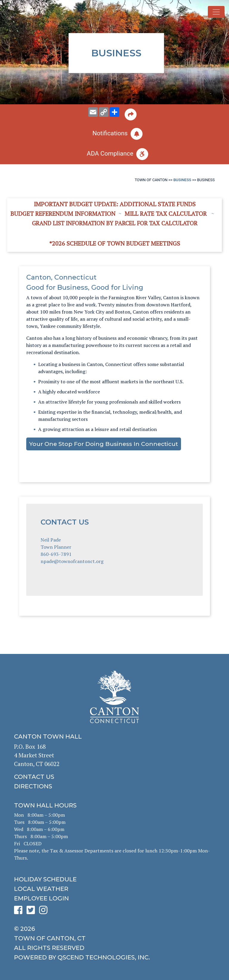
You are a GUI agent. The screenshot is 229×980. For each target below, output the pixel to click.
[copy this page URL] (104, 112)
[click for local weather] (114, 889)
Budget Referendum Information (63, 214)
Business (182, 180)
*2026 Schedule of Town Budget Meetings (115, 243)
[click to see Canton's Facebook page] (20, 912)
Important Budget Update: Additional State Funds (115, 204)
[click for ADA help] (114, 154)
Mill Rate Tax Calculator (166, 214)
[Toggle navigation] (216, 12)
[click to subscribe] (114, 134)
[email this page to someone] (93, 112)
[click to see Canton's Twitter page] (32, 912)
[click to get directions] (114, 786)
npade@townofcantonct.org (72, 561)
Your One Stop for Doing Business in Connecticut (104, 444)
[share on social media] (114, 112)
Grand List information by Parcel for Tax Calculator (115, 223)
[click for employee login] (114, 898)
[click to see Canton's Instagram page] (45, 912)
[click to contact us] (114, 777)
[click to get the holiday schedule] (114, 879)
